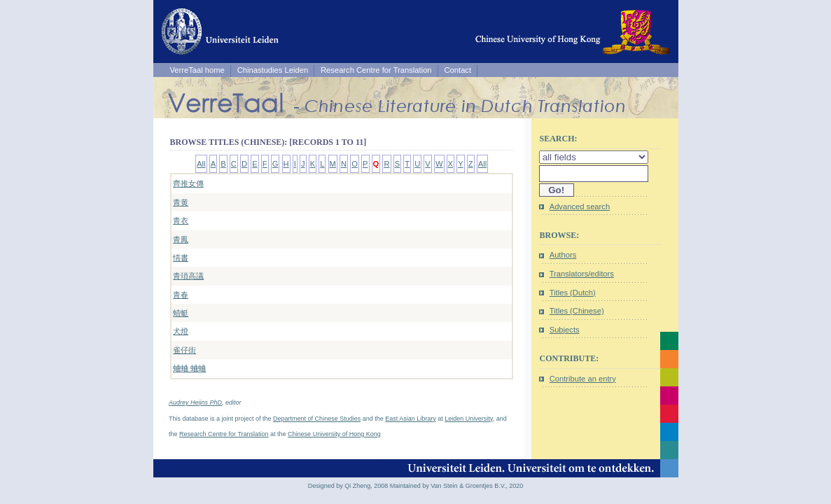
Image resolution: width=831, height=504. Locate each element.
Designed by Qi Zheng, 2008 (348, 486)
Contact (458, 70)
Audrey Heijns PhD (195, 402)
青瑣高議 (188, 276)
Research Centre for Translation (376, 70)
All (201, 164)
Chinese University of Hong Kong (334, 434)
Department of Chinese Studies (317, 419)
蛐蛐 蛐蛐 (189, 368)
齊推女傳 (188, 183)
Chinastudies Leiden (273, 70)
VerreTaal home (197, 70)
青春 (181, 295)
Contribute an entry (583, 379)
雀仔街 (184, 350)
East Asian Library (411, 419)
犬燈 (181, 331)
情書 (181, 258)
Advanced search (580, 206)
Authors (563, 255)
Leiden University (468, 419)
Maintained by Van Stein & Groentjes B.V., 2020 (457, 486)
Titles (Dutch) (573, 293)
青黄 (181, 202)
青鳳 (181, 239)
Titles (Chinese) (577, 311)
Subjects (565, 330)
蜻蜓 (181, 313)
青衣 (181, 220)
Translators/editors (582, 274)
